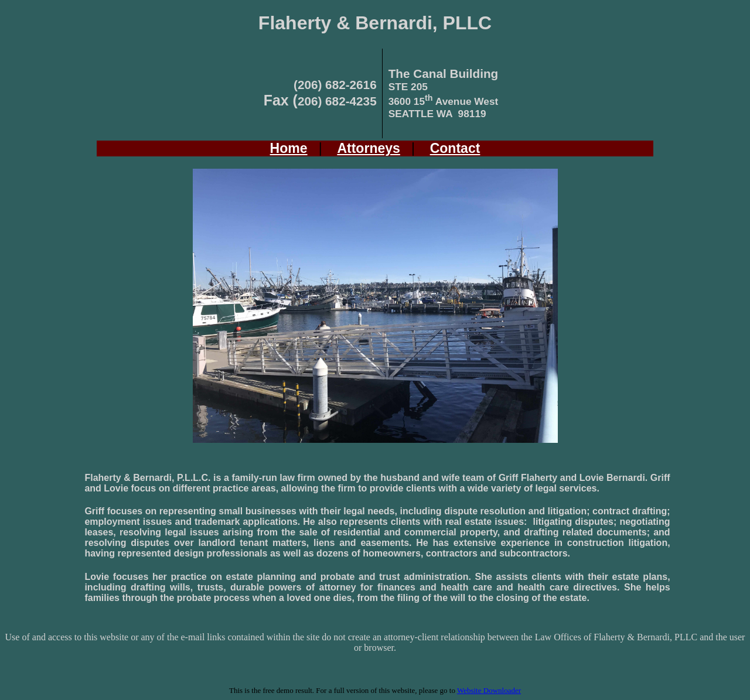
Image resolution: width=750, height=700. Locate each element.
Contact (455, 148)
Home (289, 148)
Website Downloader (489, 690)
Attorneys (369, 148)
